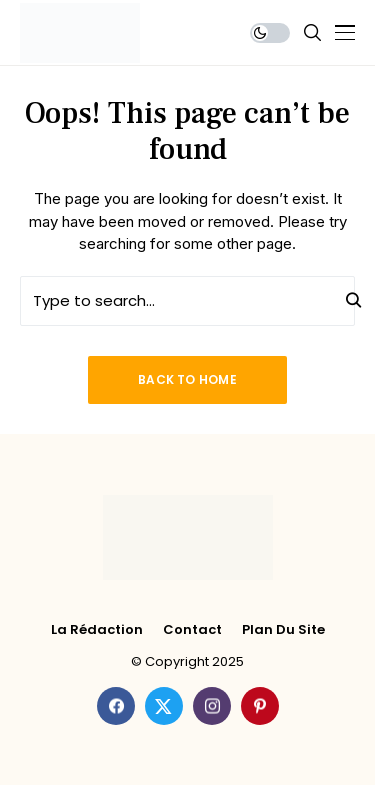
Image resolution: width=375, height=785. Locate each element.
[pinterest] (260, 706)
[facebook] (116, 706)
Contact (192, 630)
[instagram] (212, 706)
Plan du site (283, 630)
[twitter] (164, 706)
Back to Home (187, 379)
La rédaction (97, 630)
